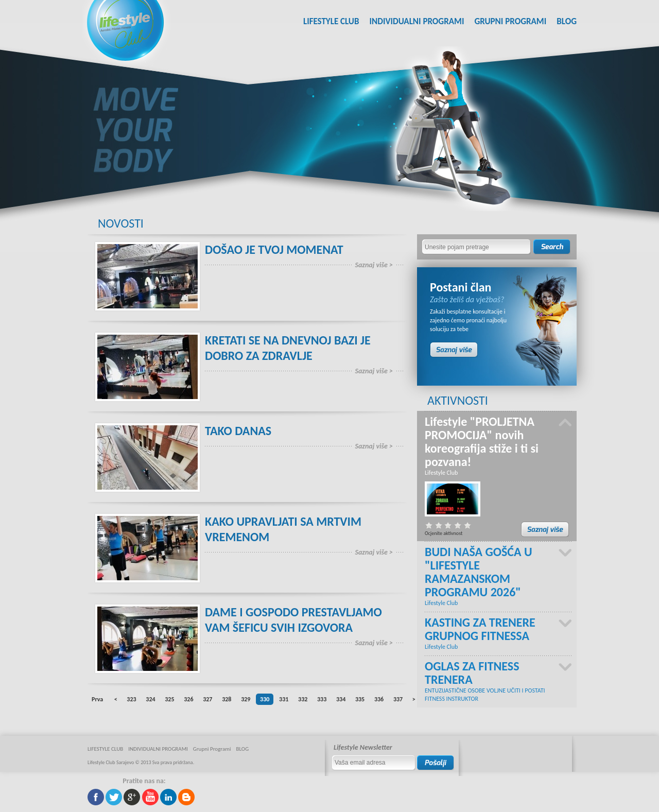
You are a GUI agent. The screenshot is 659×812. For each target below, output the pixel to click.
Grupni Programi (510, 21)
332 (303, 699)
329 (246, 699)
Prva (97, 699)
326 (188, 699)
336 (379, 699)
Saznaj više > (374, 265)
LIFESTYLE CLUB (331, 21)
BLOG (567, 21)
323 (131, 699)
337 (398, 699)
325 (169, 699)
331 (284, 699)
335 (360, 699)
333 (322, 699)
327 (207, 699)
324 (150, 699)
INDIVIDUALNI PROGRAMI (417, 21)
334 (341, 699)
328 (227, 699)
